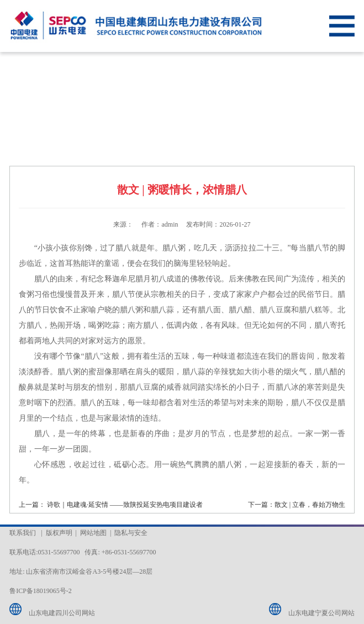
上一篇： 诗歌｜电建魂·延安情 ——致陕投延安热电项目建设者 (111, 505)
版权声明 (59, 533)
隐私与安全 (131, 533)
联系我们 (23, 533)
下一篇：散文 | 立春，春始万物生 (297, 505)
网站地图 (93, 533)
